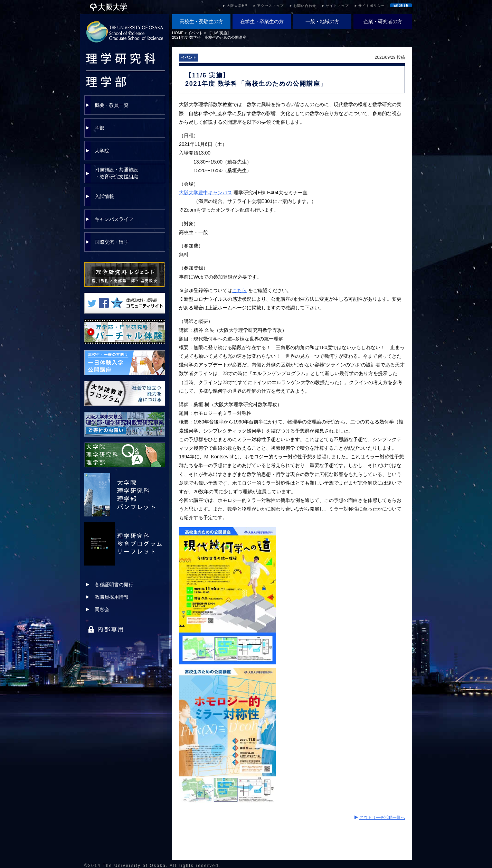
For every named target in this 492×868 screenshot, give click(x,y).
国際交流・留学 (112, 242)
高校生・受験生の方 (201, 21)
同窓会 (102, 609)
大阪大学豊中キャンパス (206, 193)
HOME (178, 33)
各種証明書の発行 (114, 585)
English (401, 5)
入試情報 (104, 196)
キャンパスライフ (114, 219)
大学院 (102, 151)
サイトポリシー (372, 6)
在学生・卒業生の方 (262, 21)
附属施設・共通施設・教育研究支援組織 (116, 173)
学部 (100, 128)
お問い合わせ (305, 6)
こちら (239, 290)
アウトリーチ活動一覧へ (382, 818)
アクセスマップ (270, 6)
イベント (195, 33)
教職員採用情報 (112, 597)
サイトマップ (337, 6)
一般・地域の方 (322, 21)
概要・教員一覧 (112, 105)
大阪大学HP (237, 6)
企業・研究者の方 (383, 21)
